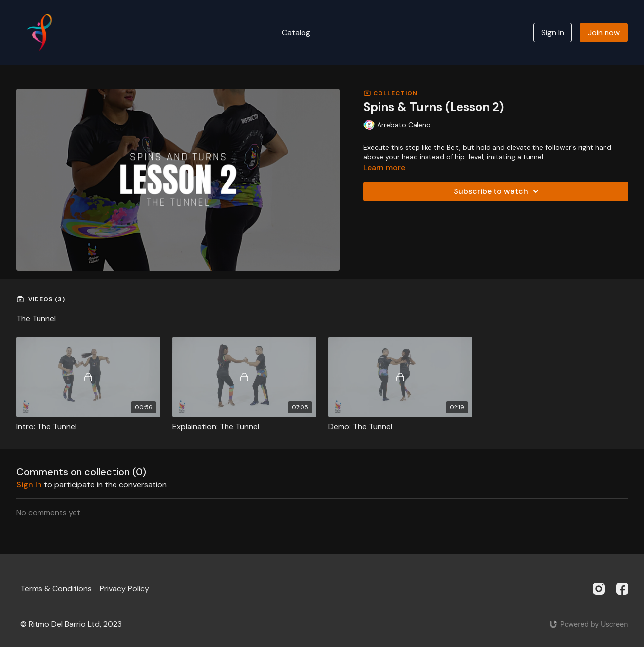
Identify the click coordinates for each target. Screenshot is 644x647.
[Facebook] (622, 589)
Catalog (296, 32)
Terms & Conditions (56, 589)
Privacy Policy (124, 589)
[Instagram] (599, 589)
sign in (29, 484)
